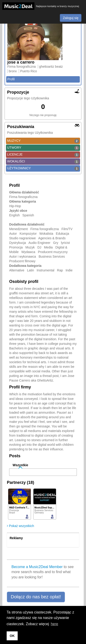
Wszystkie (20, 465)
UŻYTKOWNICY (43, 168)
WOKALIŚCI (43, 162)
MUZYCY (43, 141)
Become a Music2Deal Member (37, 567)
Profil (11, 79)
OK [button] (12, 636)
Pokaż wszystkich (21, 526)
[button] (36, 597)
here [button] (54, 624)
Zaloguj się (71, 18)
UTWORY (43, 148)
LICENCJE (43, 155)
